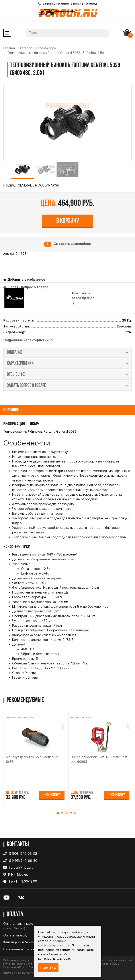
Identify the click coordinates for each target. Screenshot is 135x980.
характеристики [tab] (67, 364)
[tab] (28, 340)
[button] (59, 813)
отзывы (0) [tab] (67, 375)
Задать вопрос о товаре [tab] (28, 287)
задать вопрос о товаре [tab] (67, 386)
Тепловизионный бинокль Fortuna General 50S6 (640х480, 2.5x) (56, 53)
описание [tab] (67, 353)
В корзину (68, 221)
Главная (9, 48)
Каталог (26, 48)
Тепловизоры (46, 48)
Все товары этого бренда (83, 298)
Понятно (48, 968)
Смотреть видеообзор (72, 244)
